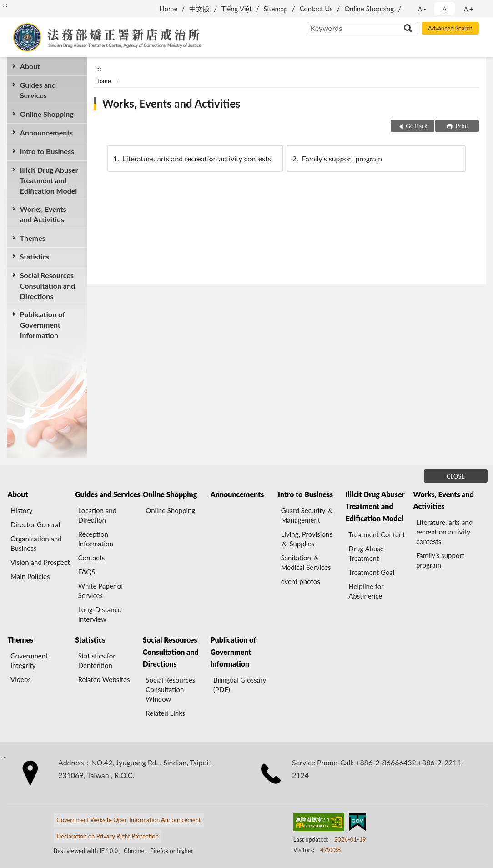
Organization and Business (36, 543)
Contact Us (316, 9)
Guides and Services (38, 90)
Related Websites (104, 679)
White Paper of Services (101, 591)
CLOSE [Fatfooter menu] (456, 476)
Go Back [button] (417, 126)
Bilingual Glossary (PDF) (240, 685)
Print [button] (461, 126)
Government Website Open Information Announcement (128, 820)
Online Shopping (369, 9)
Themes (33, 238)
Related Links (165, 713)
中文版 (199, 9)
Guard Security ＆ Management (307, 515)
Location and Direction (97, 515)
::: (5, 5)
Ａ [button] (445, 9)
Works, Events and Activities (43, 214)
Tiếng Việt (237, 9)
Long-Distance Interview (100, 614)
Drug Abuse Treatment (366, 553)
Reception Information (96, 539)
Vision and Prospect (40, 562)
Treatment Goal (371, 572)
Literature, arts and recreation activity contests (191, 158)
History (21, 510)
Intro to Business (47, 151)
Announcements (46, 132)
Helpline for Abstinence (366, 591)
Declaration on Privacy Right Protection (108, 836)
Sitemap (276, 9)
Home (168, 9)
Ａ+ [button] (468, 9)
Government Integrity (29, 661)
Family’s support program (337, 158)
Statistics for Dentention (97, 661)
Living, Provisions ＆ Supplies (307, 539)
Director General (35, 524)
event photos (301, 581)
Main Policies (30, 576)
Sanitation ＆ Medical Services (306, 562)
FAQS (87, 572)
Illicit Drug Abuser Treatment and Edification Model (49, 180)
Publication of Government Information (43, 325)
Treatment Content (377, 534)
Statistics (35, 257)
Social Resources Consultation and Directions (48, 286)
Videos (21, 679)
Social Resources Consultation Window (170, 689)
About (30, 66)
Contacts (92, 558)
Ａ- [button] (421, 9)
